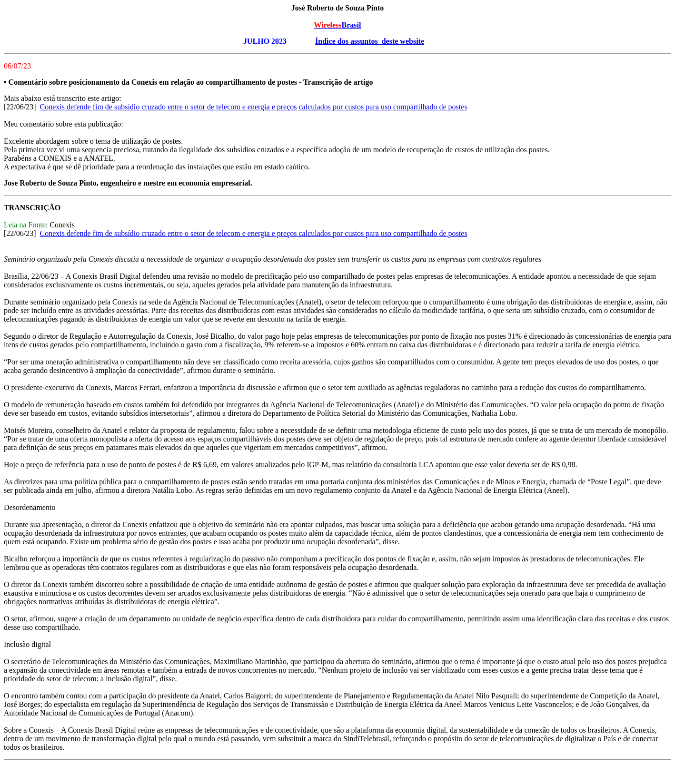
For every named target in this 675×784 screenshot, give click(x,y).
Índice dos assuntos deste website (370, 41)
